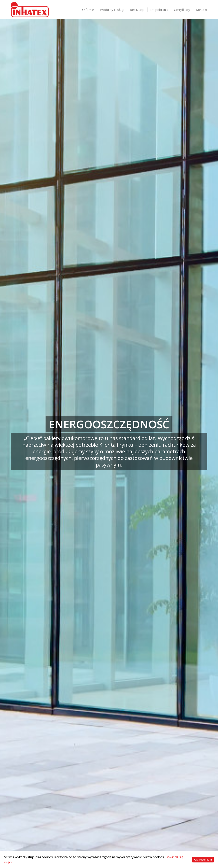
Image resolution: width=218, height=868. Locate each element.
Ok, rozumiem (203, 860)
